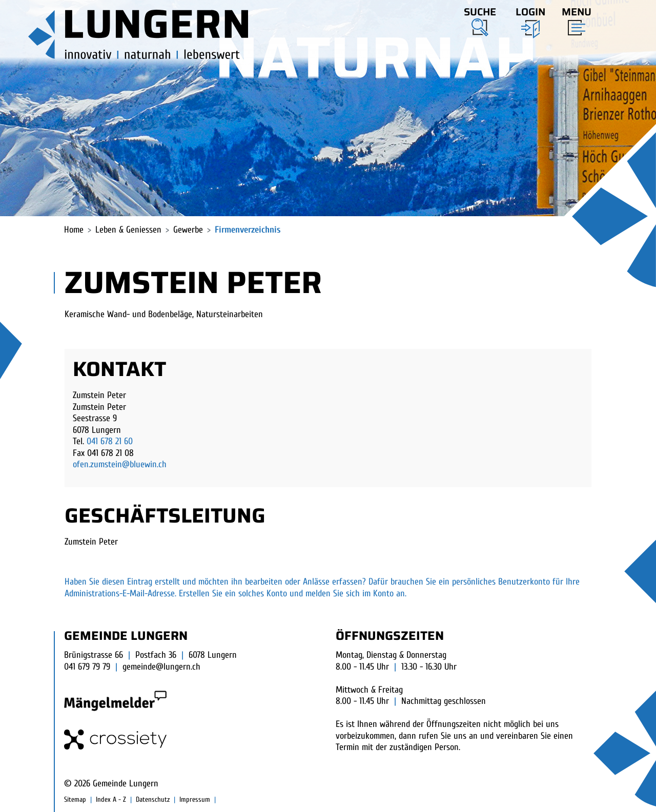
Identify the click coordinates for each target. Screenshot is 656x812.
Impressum (195, 799)
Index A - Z (111, 799)
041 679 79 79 (87, 667)
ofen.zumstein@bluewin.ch (120, 464)
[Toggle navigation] (573, 19)
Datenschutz (153, 799)
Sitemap (75, 799)
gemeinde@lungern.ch (161, 667)
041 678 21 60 (110, 441)
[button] (480, 20)
